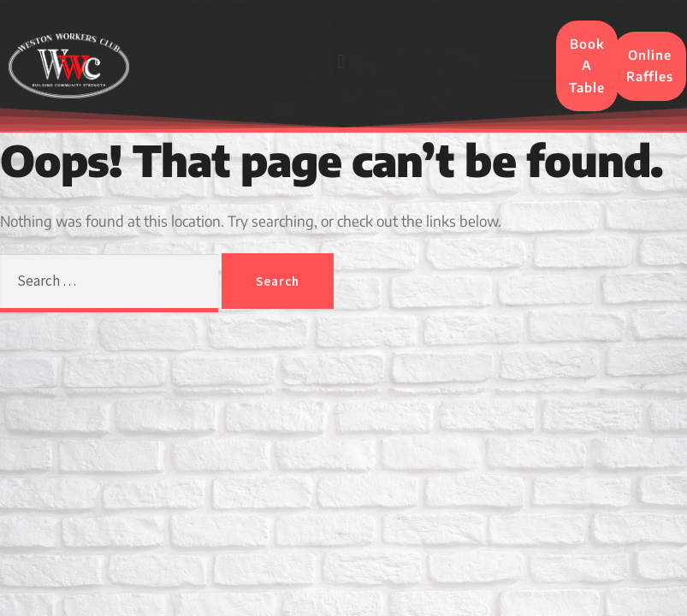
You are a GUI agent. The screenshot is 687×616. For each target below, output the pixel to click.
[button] (341, 62)
